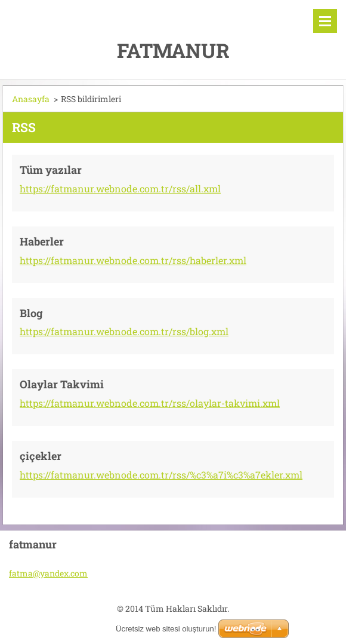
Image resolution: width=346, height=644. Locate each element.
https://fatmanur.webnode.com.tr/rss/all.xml (120, 188)
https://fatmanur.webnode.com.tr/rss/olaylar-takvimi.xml (150, 403)
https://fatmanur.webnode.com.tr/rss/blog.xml (124, 331)
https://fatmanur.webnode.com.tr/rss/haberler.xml (133, 260)
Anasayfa (31, 99)
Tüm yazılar (51, 170)
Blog (31, 313)
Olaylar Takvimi (62, 384)
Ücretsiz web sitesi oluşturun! (166, 629)
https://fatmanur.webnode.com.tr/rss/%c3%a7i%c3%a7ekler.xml (161, 475)
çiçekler (41, 456)
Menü (325, 21)
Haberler (42, 241)
